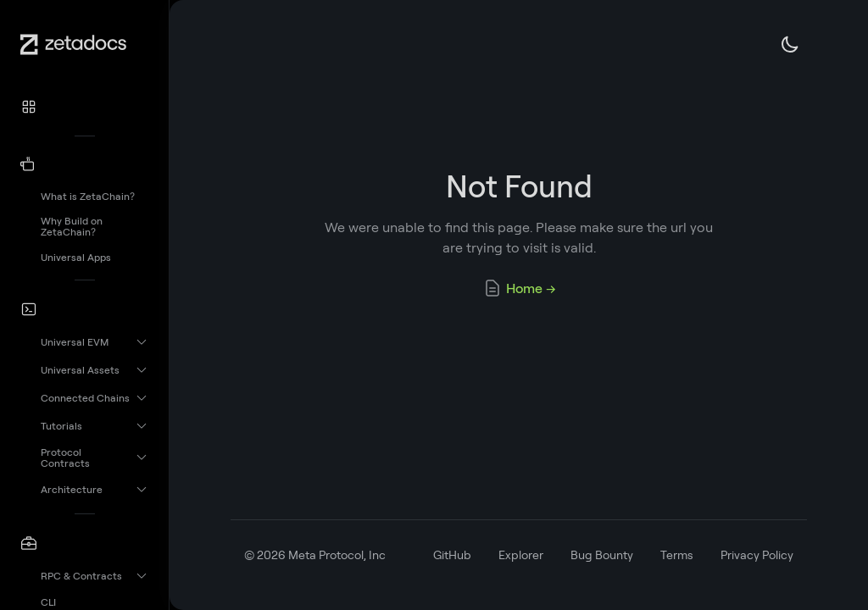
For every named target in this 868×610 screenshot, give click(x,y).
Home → (519, 288)
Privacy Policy (757, 555)
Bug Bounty (602, 555)
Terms (677, 555)
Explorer (521, 555)
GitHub (452, 555)
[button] (85, 107)
